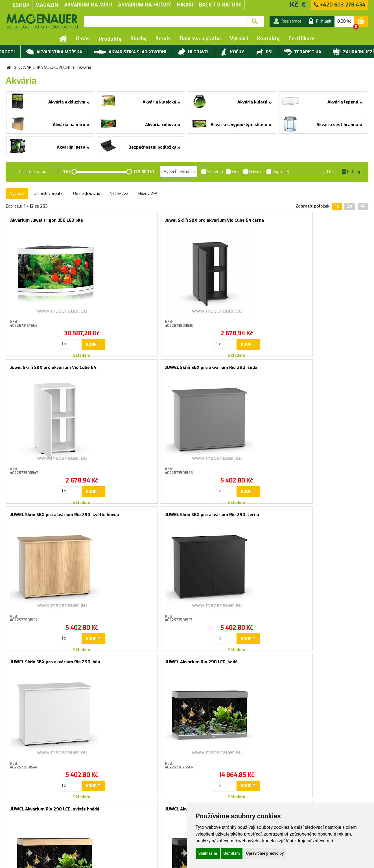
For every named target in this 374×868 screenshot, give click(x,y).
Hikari (185, 5)
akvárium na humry (145, 5)
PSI (264, 52)
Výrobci (239, 39)
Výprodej (278, 172)
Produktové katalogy (93, 825)
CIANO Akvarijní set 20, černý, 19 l (319, 515)
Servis (163, 39)
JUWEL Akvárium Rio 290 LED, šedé (321, 367)
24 (350, 206)
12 (337, 206)
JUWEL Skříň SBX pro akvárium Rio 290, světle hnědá (50, 370)
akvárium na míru (88, 5)
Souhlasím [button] (208, 853)
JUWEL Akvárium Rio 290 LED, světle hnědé (50, 517)
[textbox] (165, 21)
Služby (138, 39)
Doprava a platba (200, 39)
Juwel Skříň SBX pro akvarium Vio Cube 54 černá (141, 223)
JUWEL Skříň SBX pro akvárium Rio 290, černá (141, 370)
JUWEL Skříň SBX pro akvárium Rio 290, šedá (324, 223)
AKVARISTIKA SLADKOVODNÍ (130, 51)
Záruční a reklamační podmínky (35, 831)
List (328, 172)
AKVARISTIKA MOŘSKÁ (54, 52)
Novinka (253, 172)
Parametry (32, 172)
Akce (233, 172)
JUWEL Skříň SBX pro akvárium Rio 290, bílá (233, 370)
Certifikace (302, 39)
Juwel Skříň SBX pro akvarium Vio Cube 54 (233, 223)
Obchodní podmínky (24, 825)
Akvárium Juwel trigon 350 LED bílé (47, 220)
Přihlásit (244, 718)
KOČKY (232, 52)
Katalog (352, 172)
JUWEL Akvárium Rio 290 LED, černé (139, 515)
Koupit (62, 335)
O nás (83, 39)
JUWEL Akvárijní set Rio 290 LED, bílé (231, 515)
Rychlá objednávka (91, 831)
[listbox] (179, 171)
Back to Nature (220, 5)
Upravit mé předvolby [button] (265, 853)
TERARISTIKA (303, 52)
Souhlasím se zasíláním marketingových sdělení (187, 731)
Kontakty (268, 39)
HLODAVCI (193, 52)
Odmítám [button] (232, 853)
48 (363, 206)
